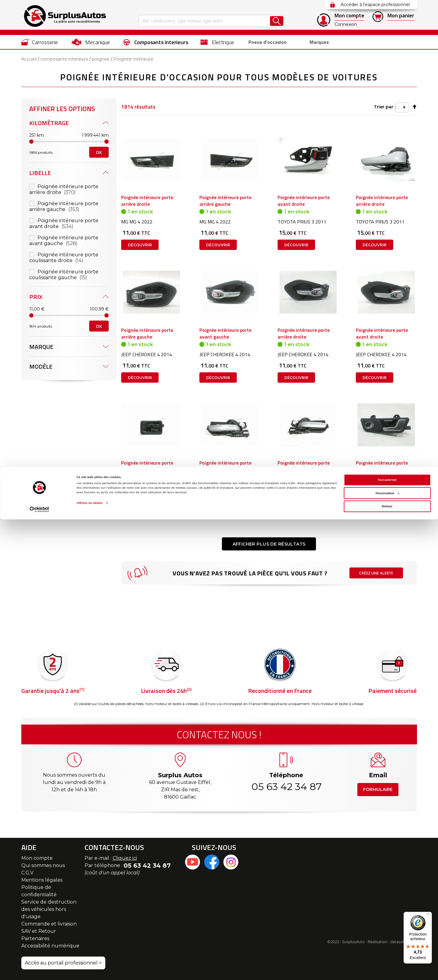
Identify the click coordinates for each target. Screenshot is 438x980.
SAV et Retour (39, 931)
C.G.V (27, 873)
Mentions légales (42, 880)
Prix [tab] (36, 197)
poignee (101, 59)
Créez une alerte (376, 606)
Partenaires (35, 938)
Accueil (29, 59)
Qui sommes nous (43, 865)
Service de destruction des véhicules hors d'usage (49, 909)
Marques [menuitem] (317, 42)
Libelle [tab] (40, 173)
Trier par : (326, 106)
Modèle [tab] (41, 267)
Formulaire (378, 789)
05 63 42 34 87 (286, 787)
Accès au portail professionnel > (63, 963)
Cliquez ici (125, 858)
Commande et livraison (49, 924)
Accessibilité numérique (50, 946)
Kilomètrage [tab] (49, 123)
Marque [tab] (41, 247)
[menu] (219, 42)
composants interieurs (64, 59)
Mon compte (37, 858)
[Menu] (428, 915)
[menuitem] (40, 42)
